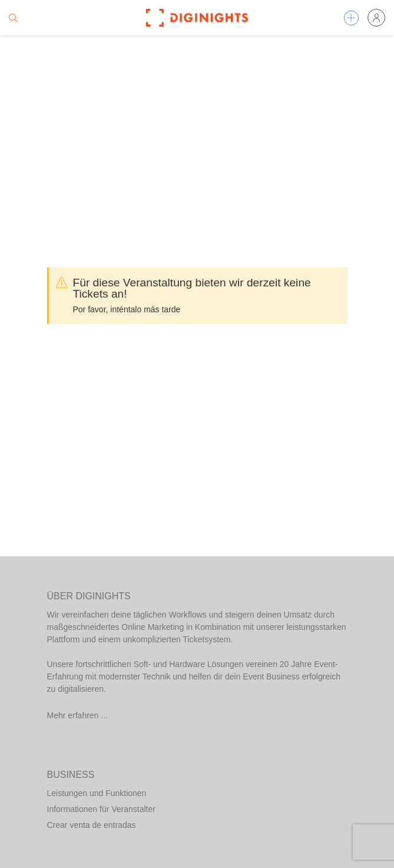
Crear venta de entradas (92, 825)
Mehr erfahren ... (78, 715)
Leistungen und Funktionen (97, 793)
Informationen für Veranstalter (101, 809)
